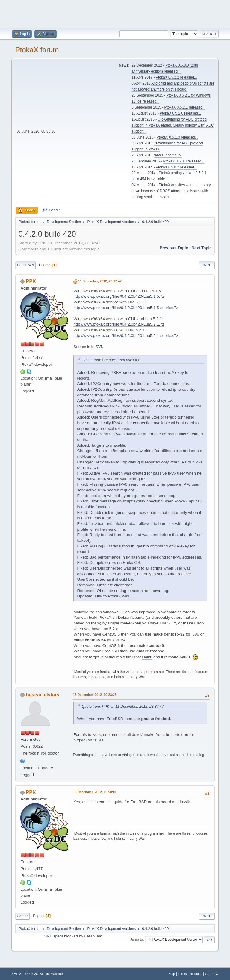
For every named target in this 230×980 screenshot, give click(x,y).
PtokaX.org (168, 185)
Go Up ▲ (212, 974)
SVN (100, 347)
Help (172, 974)
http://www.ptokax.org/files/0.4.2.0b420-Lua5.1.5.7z (119, 296)
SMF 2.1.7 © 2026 (25, 974)
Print (207, 265)
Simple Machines (52, 974)
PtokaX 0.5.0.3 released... (184, 161)
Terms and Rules (190, 974)
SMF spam (53, 936)
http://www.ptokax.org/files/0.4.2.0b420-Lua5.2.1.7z (119, 324)
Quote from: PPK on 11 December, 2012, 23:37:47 (122, 707)
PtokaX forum (37, 50)
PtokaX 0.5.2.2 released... (176, 77)
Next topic (201, 248)
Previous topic (174, 248)
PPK (31, 281)
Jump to (137, 940)
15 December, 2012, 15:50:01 (95, 792)
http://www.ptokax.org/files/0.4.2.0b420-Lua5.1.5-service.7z (126, 308)
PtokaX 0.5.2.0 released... (180, 113)
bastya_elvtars (43, 695)
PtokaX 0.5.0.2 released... (176, 167)
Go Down (25, 265)
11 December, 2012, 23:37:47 (100, 281)
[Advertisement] (115, 13)
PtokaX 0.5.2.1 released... (185, 107)
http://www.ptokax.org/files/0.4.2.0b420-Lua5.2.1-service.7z (126, 336)
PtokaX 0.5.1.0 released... (177, 137)
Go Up (22, 916)
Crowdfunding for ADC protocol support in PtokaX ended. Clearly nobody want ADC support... (172, 125)
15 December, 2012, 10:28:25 (95, 695)
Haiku (147, 657)
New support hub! (168, 155)
